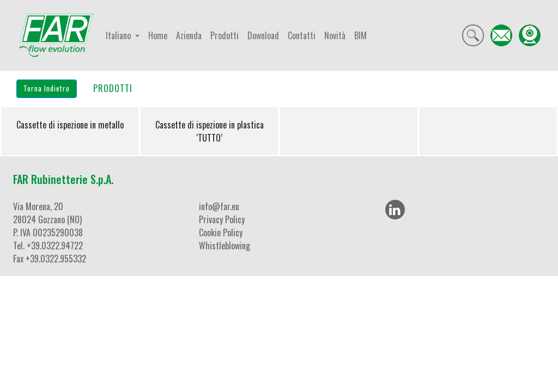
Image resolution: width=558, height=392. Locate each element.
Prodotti (225, 35)
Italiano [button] (119, 35)
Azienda (189, 35)
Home (158, 35)
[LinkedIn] (395, 210)
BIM (360, 35)
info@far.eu (219, 206)
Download (263, 35)
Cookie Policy (221, 232)
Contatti (302, 35)
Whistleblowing (225, 246)
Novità (335, 35)
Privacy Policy (222, 219)
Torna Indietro (47, 88)
